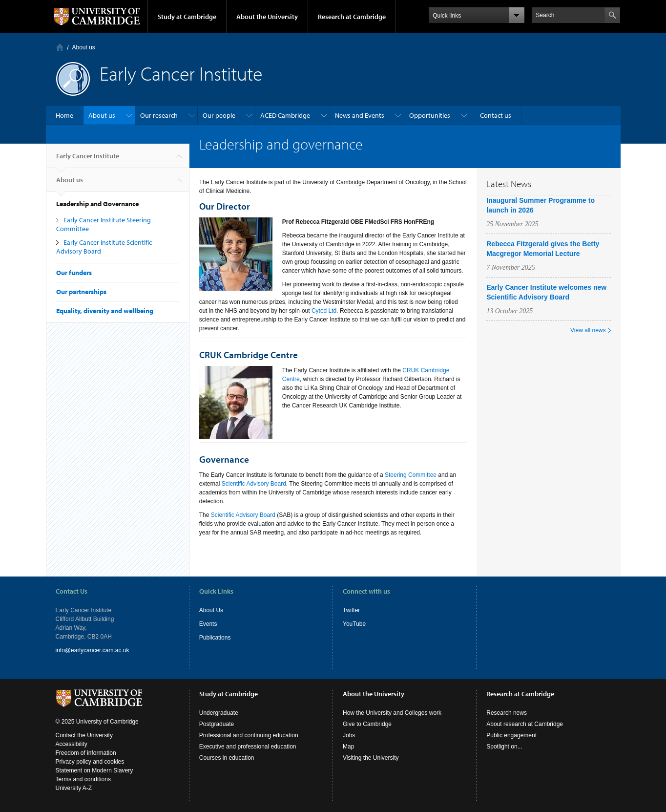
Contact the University (84, 735)
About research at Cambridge (525, 724)
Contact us (496, 115)
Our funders (74, 273)
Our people (219, 115)
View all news (588, 330)
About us (84, 47)
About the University (267, 17)
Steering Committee (411, 475)
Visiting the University (371, 758)
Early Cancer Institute (88, 160)
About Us (211, 610)
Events (208, 624)
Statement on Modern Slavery (94, 770)
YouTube (354, 624)
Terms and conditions (83, 779)
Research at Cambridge (352, 17)
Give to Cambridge (367, 724)
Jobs (349, 735)
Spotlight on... (504, 747)
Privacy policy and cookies (90, 762)
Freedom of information (86, 753)
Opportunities (430, 115)
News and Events (360, 115)
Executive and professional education (248, 747)
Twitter (351, 610)
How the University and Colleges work (392, 713)
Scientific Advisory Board (254, 484)
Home (60, 47)
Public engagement (511, 735)
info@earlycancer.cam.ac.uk (93, 650)
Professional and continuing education (249, 735)
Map (348, 747)
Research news (507, 713)
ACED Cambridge (285, 115)
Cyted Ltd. (325, 311)
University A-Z (74, 788)
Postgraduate (217, 724)
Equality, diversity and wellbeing (105, 311)
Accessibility (72, 744)
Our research (159, 115)
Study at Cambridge (187, 17)
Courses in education (227, 758)
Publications (215, 638)
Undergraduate (219, 713)
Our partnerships (81, 292)
